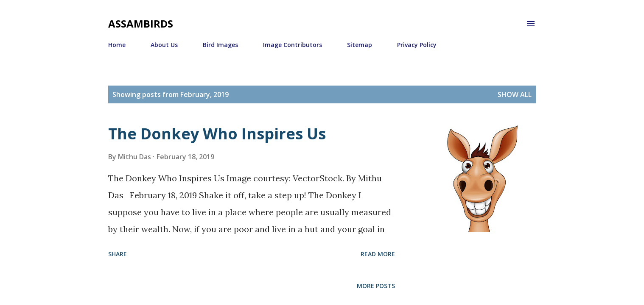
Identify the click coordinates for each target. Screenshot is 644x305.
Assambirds (141, 24)
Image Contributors (293, 45)
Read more (378, 254)
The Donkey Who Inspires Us (217, 134)
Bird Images (220, 45)
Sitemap (360, 45)
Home (117, 45)
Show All (515, 94)
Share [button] (118, 254)
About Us (164, 45)
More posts (376, 286)
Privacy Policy (417, 45)
